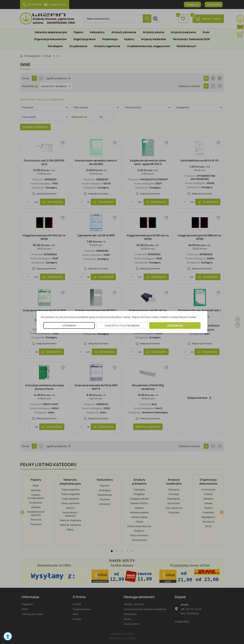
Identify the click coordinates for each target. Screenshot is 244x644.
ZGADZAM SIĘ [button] (175, 325)
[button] (8, 636)
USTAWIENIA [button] (69, 325)
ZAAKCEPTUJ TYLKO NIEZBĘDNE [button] (122, 325)
